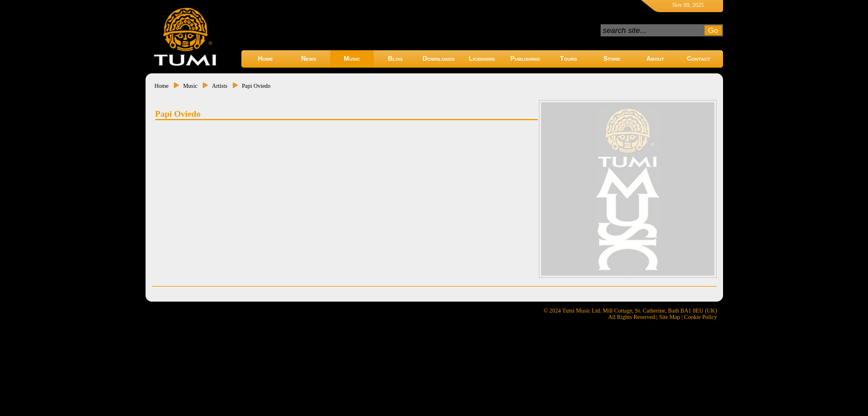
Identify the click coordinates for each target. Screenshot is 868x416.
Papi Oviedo (256, 86)
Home (265, 58)
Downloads (439, 58)
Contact (699, 58)
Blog (395, 58)
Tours (569, 58)
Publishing (525, 58)
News (308, 58)
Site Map (669, 317)
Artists (220, 86)
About (655, 58)
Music (352, 58)
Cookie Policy (701, 317)
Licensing (482, 58)
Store (612, 58)
